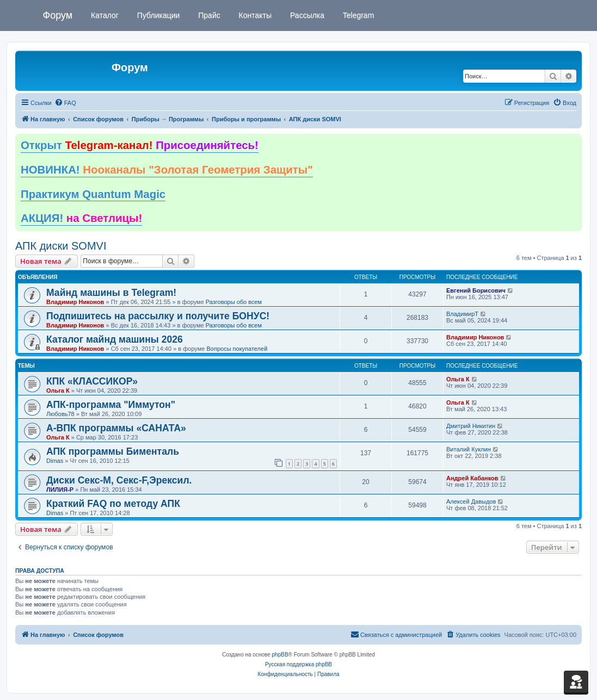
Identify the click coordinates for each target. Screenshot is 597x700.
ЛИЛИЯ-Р (60, 490)
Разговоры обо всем (234, 302)
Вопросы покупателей (237, 349)
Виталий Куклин (469, 449)
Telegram (357, 15)
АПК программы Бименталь (113, 451)
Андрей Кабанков (472, 478)
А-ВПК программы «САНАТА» (116, 428)
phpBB (280, 655)
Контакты (254, 15)
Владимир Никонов (75, 302)
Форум (58, 15)
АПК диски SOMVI (61, 246)
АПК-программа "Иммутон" (111, 405)
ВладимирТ (462, 314)
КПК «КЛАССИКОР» (92, 381)
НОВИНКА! (167, 170)
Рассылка (306, 15)
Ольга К (58, 391)
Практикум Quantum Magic (93, 194)
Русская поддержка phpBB (298, 664)
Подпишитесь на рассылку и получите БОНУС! (158, 316)
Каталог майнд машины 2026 (115, 339)
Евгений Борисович (476, 290)
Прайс (208, 15)
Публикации (157, 15)
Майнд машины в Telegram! (111, 293)
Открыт (140, 145)
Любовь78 (60, 414)
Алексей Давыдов (471, 501)
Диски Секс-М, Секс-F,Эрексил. (119, 480)
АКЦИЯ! (81, 218)
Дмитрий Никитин (471, 426)
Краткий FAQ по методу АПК (113, 504)
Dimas (55, 461)
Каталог (104, 15)
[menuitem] (65, 103)
